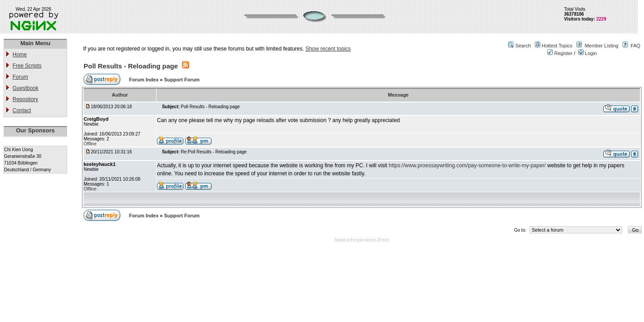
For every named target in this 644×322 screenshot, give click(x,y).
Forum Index (145, 80)
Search (523, 46)
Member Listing (601, 46)
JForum (383, 240)
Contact (22, 110)
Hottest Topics (557, 46)
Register (560, 53)
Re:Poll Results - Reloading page (214, 152)
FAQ (636, 46)
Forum (20, 77)
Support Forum (182, 80)
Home (20, 55)
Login (588, 53)
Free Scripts (27, 66)
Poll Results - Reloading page (131, 66)
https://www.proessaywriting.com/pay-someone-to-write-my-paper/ (467, 165)
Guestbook (25, 88)
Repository (25, 99)
